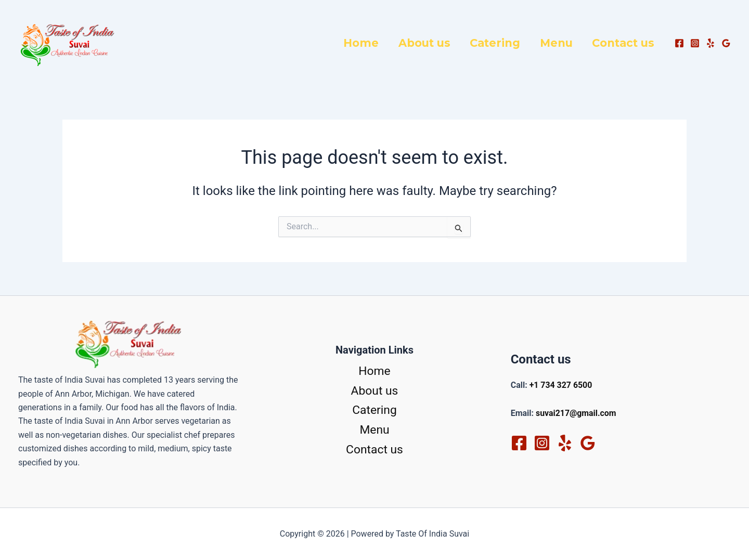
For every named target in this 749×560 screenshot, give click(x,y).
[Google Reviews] (726, 43)
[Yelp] (711, 43)
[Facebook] (679, 43)
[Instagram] (695, 43)
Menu (562, 43)
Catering (505, 43)
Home (379, 43)
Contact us (625, 43)
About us (438, 43)
